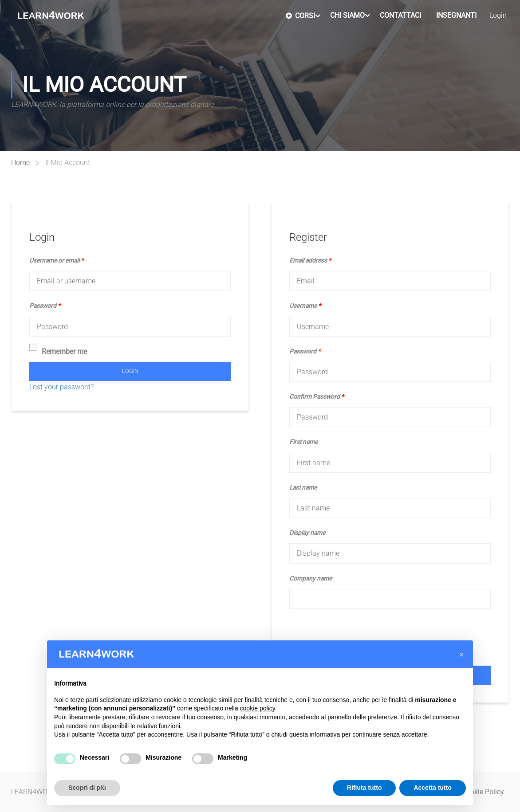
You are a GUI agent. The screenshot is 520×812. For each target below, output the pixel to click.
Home (20, 163)
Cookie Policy (483, 792)
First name (303, 442)
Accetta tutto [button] (433, 788)
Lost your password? (61, 387)
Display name (307, 533)
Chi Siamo (347, 15)
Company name (311, 578)
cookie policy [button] (258, 708)
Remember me (58, 351)
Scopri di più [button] (87, 788)
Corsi (300, 16)
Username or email (56, 260)
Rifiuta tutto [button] (364, 788)
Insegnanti (456, 15)
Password (45, 306)
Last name (303, 487)
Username (305, 306)
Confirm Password (317, 396)
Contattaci (400, 15)
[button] (461, 655)
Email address (310, 260)
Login (498, 15)
